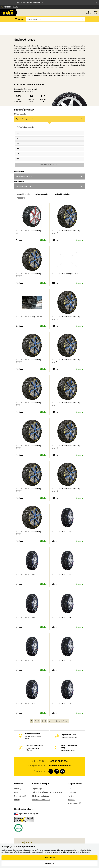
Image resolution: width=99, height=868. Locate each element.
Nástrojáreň (20, 784)
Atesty (17, 780)
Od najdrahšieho (62, 182)
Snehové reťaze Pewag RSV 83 (29, 304)
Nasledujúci (60, 709)
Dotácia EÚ (72, 780)
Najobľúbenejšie (24, 182)
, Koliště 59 (31, 834)
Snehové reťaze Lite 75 (26, 691)
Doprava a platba (39, 776)
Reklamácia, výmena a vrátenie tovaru (47, 780)
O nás (70, 776)
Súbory (17, 787)
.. (53, 709)
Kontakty (16, 7)
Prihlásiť (89, 14)
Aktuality (18, 776)
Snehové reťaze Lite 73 (26, 648)
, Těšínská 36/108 (36, 839)
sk (95, 7)
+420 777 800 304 (58, 749)
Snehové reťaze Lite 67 (61, 562)
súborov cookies (78, 850)
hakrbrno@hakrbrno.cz (60, 753)
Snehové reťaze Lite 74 (61, 648)
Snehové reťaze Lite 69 (61, 605)
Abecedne (21, 185)
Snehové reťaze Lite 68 (26, 605)
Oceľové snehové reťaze (33, 53)
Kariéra (71, 784)
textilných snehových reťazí (25, 48)
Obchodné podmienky (41, 784)
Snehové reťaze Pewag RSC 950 (65, 261)
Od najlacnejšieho (43, 182)
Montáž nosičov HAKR (41, 787)
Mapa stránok (74, 791)
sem (88, 852)
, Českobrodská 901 (38, 843)
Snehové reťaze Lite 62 (61, 519)
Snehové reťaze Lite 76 (61, 691)
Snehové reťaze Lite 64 (26, 562)
